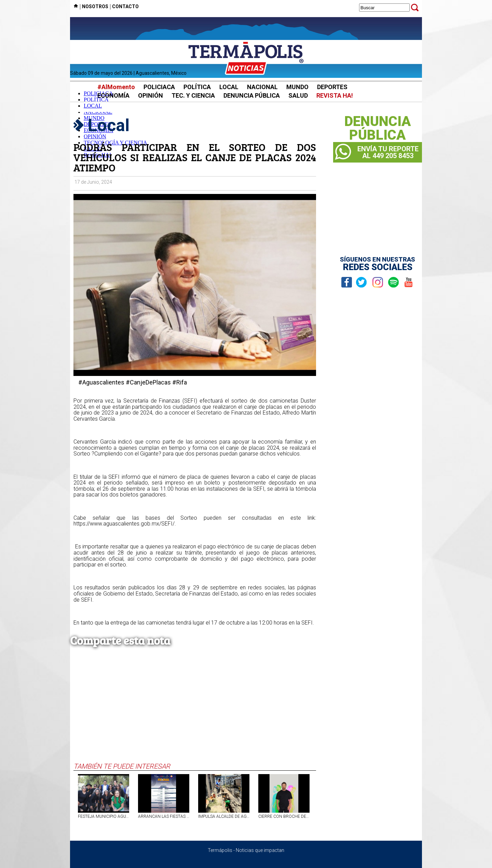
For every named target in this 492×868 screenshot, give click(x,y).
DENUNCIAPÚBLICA (378, 128)
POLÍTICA (197, 87)
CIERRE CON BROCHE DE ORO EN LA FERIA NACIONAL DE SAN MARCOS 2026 (284, 816)
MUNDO (297, 87)
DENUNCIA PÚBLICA (252, 95)
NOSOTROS (95, 6)
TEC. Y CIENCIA (193, 95)
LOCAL (229, 87)
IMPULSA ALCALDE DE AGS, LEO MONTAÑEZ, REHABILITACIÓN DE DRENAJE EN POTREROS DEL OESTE (224, 816)
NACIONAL (262, 87)
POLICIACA (159, 87)
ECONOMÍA (113, 95)
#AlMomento (116, 87)
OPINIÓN (151, 95)
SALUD (298, 95)
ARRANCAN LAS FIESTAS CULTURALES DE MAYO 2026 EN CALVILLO (164, 816)
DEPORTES (332, 87)
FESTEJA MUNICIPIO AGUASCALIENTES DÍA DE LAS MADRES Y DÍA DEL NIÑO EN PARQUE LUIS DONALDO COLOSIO (104, 816)
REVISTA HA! (335, 95)
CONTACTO (125, 6)
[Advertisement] (195, 711)
